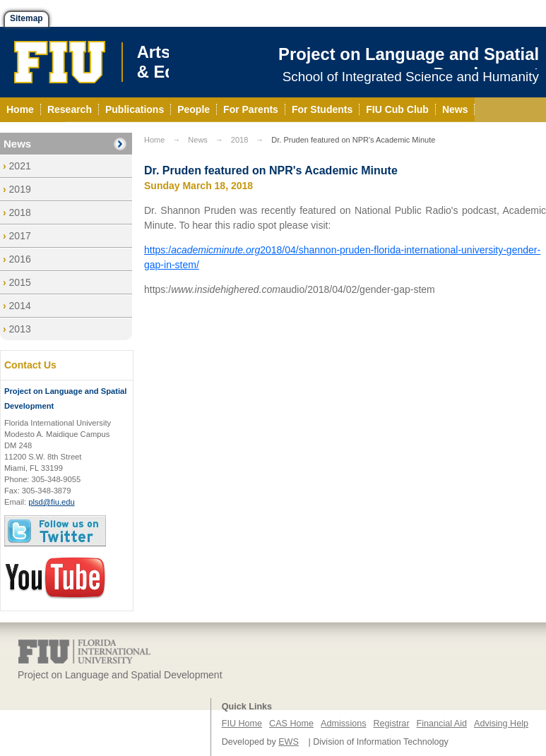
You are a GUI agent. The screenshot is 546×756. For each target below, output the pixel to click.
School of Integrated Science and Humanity (411, 77)
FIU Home (242, 724)
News (17, 144)
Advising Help (501, 724)
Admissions (343, 724)
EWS (289, 742)
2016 (20, 259)
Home (154, 140)
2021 (20, 166)
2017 (20, 236)
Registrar (391, 724)
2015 (20, 282)
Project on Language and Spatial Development (409, 64)
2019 (20, 189)
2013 (20, 329)
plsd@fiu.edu (51, 502)
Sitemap (26, 18)
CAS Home (291, 724)
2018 (20, 212)
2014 (20, 306)
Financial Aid (442, 724)
